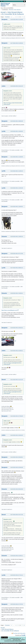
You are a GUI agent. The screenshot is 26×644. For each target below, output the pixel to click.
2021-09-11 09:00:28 (18, 121)
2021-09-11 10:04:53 (18, 131)
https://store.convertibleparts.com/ (9, 310)
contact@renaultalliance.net (16, 638)
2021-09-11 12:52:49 (18, 188)
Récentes (11, 10)
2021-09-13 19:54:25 (18, 435)
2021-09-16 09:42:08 (18, 489)
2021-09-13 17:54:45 (18, 416)
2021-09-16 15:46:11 (18, 556)
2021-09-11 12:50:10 (18, 171)
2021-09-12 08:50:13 (18, 268)
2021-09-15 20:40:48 (18, 467)
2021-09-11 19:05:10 (18, 236)
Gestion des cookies (16, 640)
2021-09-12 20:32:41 (18, 328)
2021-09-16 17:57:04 (18, 604)
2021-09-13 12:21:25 (18, 380)
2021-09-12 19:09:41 (18, 293)
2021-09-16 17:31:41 (18, 575)
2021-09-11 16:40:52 (18, 206)
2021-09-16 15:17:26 (18, 515)
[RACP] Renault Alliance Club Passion (5, 5)
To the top (4, 637)
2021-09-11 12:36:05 (18, 157)
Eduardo (4, 236)
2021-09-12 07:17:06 (18, 254)
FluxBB (23, 635)
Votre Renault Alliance (15, 12)
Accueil (3, 12)
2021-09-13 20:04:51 (18, 457)
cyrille (4, 131)
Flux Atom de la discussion (19, 633)
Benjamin (5, 19)
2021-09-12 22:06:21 (18, 351)
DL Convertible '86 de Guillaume (13, 14)
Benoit (4, 380)
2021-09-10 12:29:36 (18, 19)
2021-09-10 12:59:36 (18, 43)
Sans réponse (17, 10)
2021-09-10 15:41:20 (18, 86)
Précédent (7, 17)
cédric (4, 86)
